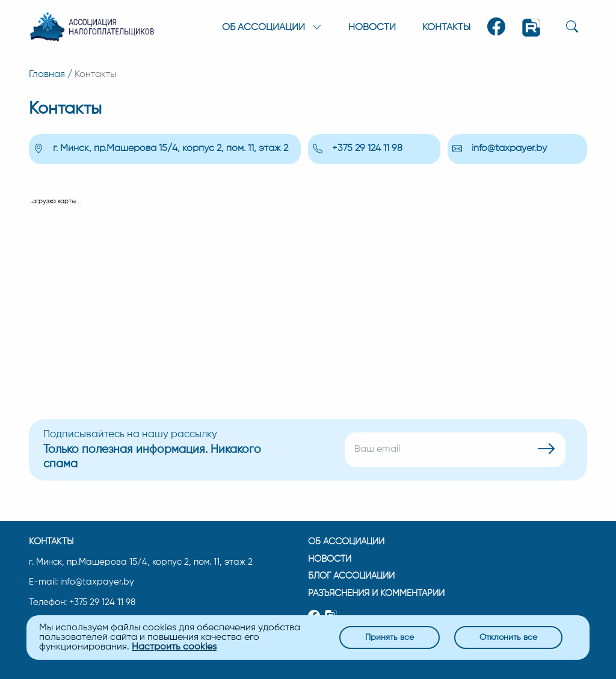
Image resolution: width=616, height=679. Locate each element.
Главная (47, 75)
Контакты (446, 28)
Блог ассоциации (351, 576)
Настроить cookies (174, 647)
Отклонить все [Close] (508, 637)
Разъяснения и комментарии (376, 593)
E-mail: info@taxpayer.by (82, 581)
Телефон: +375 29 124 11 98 (82, 601)
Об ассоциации (346, 541)
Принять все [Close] (390, 637)
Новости (372, 28)
